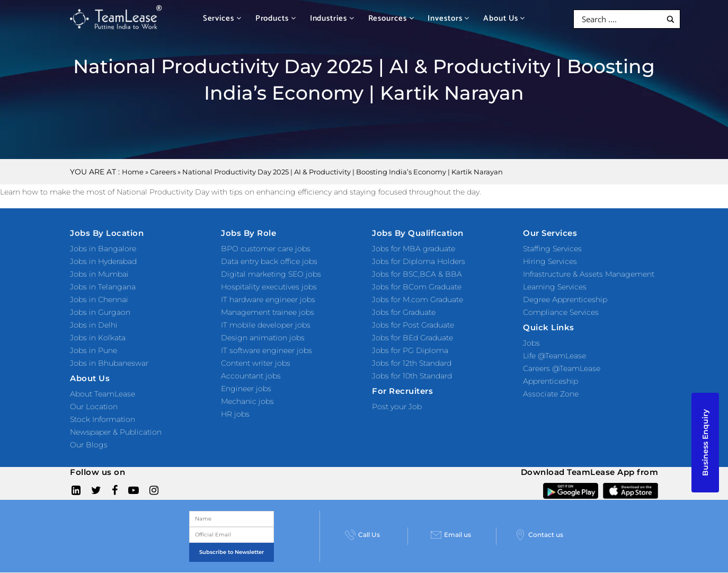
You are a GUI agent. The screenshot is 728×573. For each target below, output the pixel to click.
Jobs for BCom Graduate (417, 287)
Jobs (531, 343)
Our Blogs (89, 445)
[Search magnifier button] (671, 19)
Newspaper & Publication (116, 432)
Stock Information (103, 419)
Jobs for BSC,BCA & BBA (417, 274)
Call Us (362, 535)
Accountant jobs (251, 376)
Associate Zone (551, 394)
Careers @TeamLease (562, 368)
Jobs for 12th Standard (412, 363)
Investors (449, 18)
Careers (163, 172)
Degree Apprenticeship (565, 299)
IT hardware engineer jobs (268, 299)
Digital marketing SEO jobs (271, 274)
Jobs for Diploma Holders (419, 261)
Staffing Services (552, 249)
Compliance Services (561, 312)
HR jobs (235, 414)
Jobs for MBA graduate (414, 249)
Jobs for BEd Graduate (412, 338)
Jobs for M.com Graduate (418, 299)
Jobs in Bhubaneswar (109, 363)
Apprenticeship (551, 381)
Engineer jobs (246, 389)
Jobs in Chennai (99, 299)
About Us (504, 18)
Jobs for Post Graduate (413, 325)
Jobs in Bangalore (103, 249)
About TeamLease (103, 394)
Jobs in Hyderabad (103, 261)
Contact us (539, 535)
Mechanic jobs (247, 401)
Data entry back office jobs (269, 261)
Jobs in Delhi (94, 325)
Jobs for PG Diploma (410, 350)
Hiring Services (550, 261)
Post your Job (397, 407)
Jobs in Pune (94, 350)
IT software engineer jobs (267, 350)
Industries (332, 18)
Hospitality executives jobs (269, 287)
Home (133, 172)
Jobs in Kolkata (98, 338)
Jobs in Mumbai (99, 274)
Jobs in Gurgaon (100, 312)
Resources (391, 18)
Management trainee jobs (268, 312)
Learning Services (555, 287)
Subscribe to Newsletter (232, 552)
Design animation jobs (263, 338)
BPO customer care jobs (266, 249)
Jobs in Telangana (103, 287)
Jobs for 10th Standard (412, 376)
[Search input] (620, 19)
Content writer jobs (256, 363)
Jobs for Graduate (404, 312)
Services (222, 18)
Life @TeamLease (554, 356)
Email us (451, 535)
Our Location (94, 407)
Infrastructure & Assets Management (589, 274)
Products (276, 18)
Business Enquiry (705, 443)
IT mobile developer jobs (266, 325)
